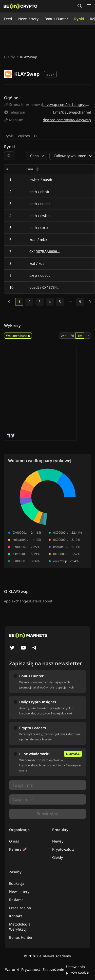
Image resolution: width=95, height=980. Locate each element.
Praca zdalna (20, 908)
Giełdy (9, 57)
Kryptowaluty (63, 849)
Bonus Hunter (56, 19)
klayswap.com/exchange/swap (68, 105)
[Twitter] (12, 648)
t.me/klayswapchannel (72, 112)
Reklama (16, 900)
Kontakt (16, 916)
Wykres (24, 136)
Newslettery (28, 19)
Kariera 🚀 (18, 849)
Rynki (79, 19)
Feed (8, 19)
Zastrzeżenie (53, 969)
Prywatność (31, 969)
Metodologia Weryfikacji (20, 927)
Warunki (12, 969)
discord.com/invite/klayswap (67, 120)
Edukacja (17, 883)
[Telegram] (34, 648)
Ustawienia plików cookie (77, 969)
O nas (14, 841)
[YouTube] (23, 648)
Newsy (58, 841)
